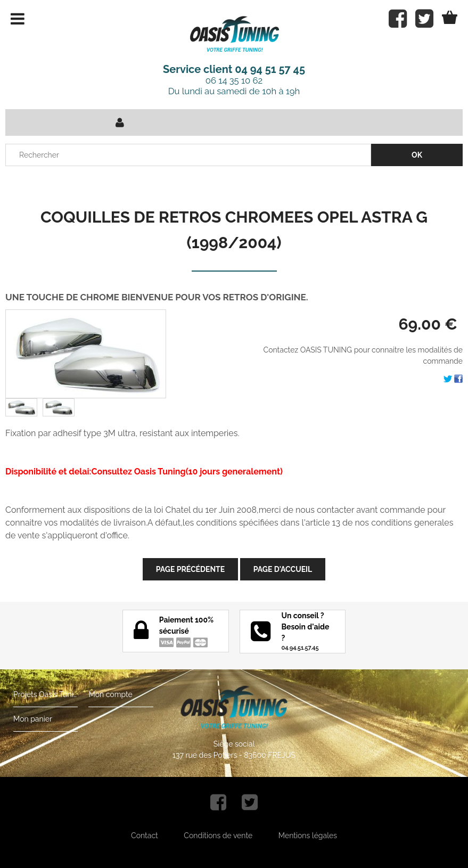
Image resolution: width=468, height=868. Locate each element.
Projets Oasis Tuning (46, 694)
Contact (145, 836)
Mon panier (33, 719)
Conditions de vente (218, 836)
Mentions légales (308, 836)
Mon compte (110, 694)
